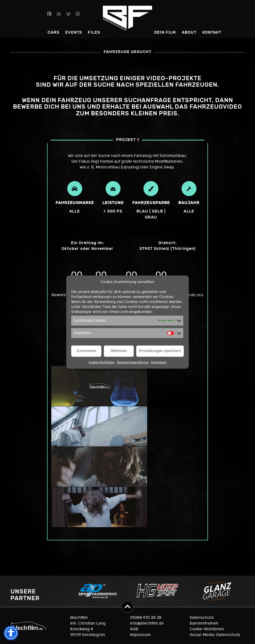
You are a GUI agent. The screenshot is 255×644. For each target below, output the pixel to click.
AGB (134, 629)
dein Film (165, 32)
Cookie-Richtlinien (102, 362)
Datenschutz (202, 618)
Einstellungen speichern (160, 351)
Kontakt (212, 32)
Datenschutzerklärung (133, 362)
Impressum (159, 362)
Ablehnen (119, 351)
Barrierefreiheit (204, 623)
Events (74, 32)
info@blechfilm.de (147, 623)
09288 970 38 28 (146, 618)
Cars (53, 32)
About (189, 32)
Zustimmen (86, 351)
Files (94, 32)
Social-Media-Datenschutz (215, 635)
